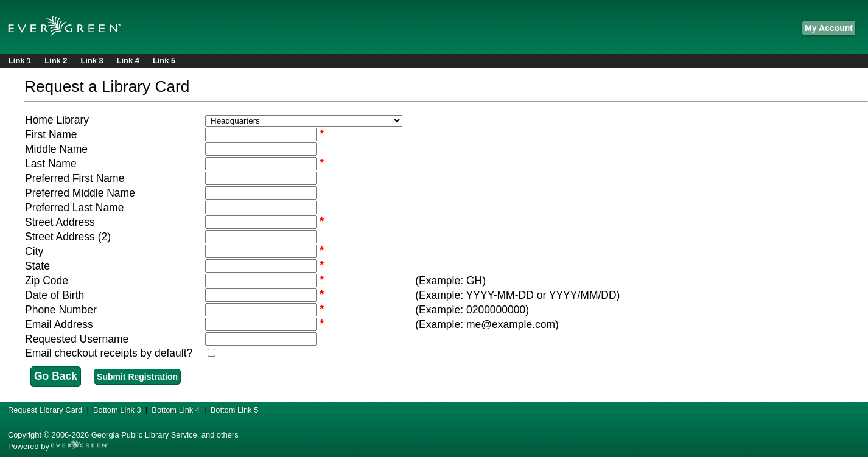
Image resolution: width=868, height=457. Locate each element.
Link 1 (20, 61)
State (37, 266)
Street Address (60, 222)
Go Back (56, 376)
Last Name (51, 164)
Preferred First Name (75, 178)
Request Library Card (45, 410)
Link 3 (92, 61)
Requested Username (77, 339)
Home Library (57, 120)
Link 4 (128, 61)
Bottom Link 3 (117, 410)
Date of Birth (54, 295)
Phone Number (61, 310)
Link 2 (56, 61)
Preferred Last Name (74, 208)
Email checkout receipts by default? (109, 353)
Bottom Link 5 (235, 410)
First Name (51, 134)
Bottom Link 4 (176, 410)
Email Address (59, 324)
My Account (829, 28)
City (34, 251)
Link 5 (164, 61)
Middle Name (56, 149)
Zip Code (47, 281)
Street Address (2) (68, 237)
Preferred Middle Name (80, 193)
